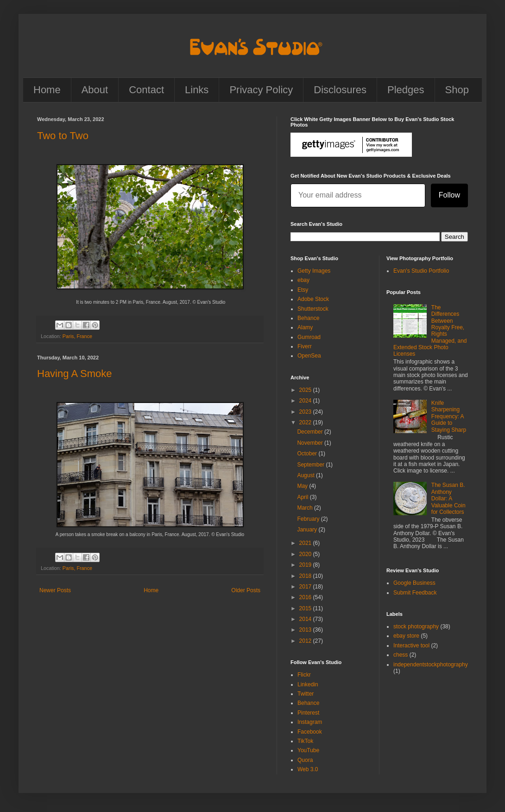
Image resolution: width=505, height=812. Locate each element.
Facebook (310, 732)
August (306, 475)
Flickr (304, 675)
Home (47, 90)
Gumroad (309, 337)
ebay (303, 280)
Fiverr (305, 346)
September (311, 465)
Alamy (305, 327)
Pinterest (308, 713)
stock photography (416, 627)
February (309, 519)
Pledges (406, 90)
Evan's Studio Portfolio (421, 271)
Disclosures (340, 90)
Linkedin (308, 684)
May (303, 486)
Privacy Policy (261, 90)
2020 (306, 554)
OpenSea (309, 356)
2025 (306, 390)
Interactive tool (411, 646)
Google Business (414, 583)
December (311, 432)
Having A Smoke (74, 374)
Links (197, 90)
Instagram (310, 722)
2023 (306, 412)
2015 (306, 608)
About (95, 90)
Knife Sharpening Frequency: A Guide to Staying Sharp (449, 416)
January (308, 530)
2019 (306, 565)
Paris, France (77, 336)
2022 (306, 422)
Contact (146, 90)
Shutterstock (313, 309)
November (311, 443)
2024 (306, 401)
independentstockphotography (431, 665)
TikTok (305, 741)
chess (401, 655)
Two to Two (63, 136)
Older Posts (246, 590)
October (308, 454)
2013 (306, 630)
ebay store (406, 636)
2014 (306, 619)
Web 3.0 (308, 769)
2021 (306, 543)
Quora (305, 760)
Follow (449, 195)
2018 (306, 576)
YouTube (308, 750)
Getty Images (314, 271)
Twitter (306, 694)
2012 (306, 641)
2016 (306, 597)
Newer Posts (55, 590)
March (306, 508)
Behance (308, 318)
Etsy (303, 290)
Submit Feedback (415, 593)
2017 (306, 587)
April (303, 497)
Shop (457, 90)
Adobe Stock (313, 299)
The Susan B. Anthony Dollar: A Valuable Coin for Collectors (448, 499)
